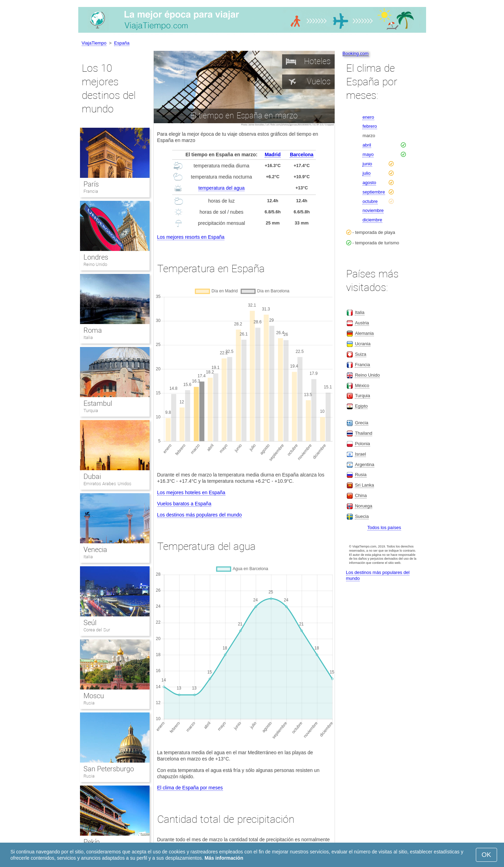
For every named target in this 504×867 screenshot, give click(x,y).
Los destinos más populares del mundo (200, 515)
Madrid (273, 155)
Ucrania (363, 344)
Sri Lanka (364, 485)
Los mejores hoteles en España (191, 492)
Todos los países (384, 527)
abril (367, 145)
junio (367, 164)
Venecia (95, 550)
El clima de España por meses (190, 788)
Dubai (92, 476)
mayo (368, 154)
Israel (360, 454)
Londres (96, 257)
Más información (224, 858)
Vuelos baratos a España (184, 504)
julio (366, 173)
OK (486, 855)
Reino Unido (95, 264)
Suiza (361, 354)
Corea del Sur (97, 630)
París (91, 184)
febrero (370, 126)
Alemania (364, 333)
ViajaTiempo (94, 43)
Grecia (361, 423)
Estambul (98, 403)
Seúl (90, 623)
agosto (369, 183)
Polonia (362, 444)
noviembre (373, 210)
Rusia (89, 703)
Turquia (91, 411)
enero (368, 117)
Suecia (362, 516)
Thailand (363, 433)
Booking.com (356, 53)
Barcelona (302, 155)
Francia (91, 191)
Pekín (92, 842)
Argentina (365, 464)
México (362, 385)
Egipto (361, 406)
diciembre (372, 220)
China (361, 495)
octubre (370, 201)
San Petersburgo (109, 769)
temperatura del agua (221, 188)
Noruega (363, 506)
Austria (362, 323)
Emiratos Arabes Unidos (107, 484)
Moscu (94, 696)
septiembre (374, 192)
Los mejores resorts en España (191, 237)
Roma (93, 330)
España (122, 43)
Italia (88, 337)
